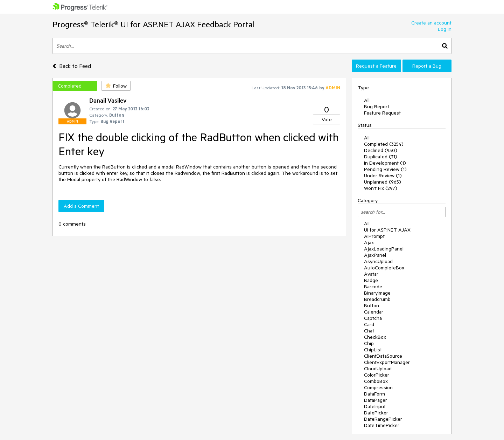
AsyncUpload (378, 261)
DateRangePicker (383, 419)
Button (372, 305)
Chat (369, 331)
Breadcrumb (377, 299)
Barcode (373, 287)
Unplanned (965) (383, 182)
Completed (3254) (384, 144)
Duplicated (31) (381, 157)
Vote (327, 119)
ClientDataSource (383, 356)
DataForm (374, 394)
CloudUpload (378, 369)
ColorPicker (377, 375)
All (367, 100)
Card (369, 324)
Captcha (373, 318)
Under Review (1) (383, 176)
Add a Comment (81, 206)
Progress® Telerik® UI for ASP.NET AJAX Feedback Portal (154, 24)
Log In (445, 29)
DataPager (376, 400)
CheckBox (375, 337)
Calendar (374, 312)
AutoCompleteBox (384, 268)
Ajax (369, 242)
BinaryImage (377, 293)
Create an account (431, 23)
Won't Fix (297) (381, 188)
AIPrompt (374, 236)
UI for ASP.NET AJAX (387, 230)
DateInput (375, 406)
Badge (371, 280)
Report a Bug (427, 66)
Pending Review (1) (385, 169)
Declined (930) (381, 150)
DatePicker (376, 413)
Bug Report (377, 106)
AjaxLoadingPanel (384, 249)
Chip (369, 343)
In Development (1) (385, 163)
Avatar (371, 274)
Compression (378, 387)
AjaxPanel (375, 255)
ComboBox (376, 381)
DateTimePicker (382, 425)
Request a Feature (376, 66)
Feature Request (382, 113)
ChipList (373, 350)
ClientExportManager (387, 362)
